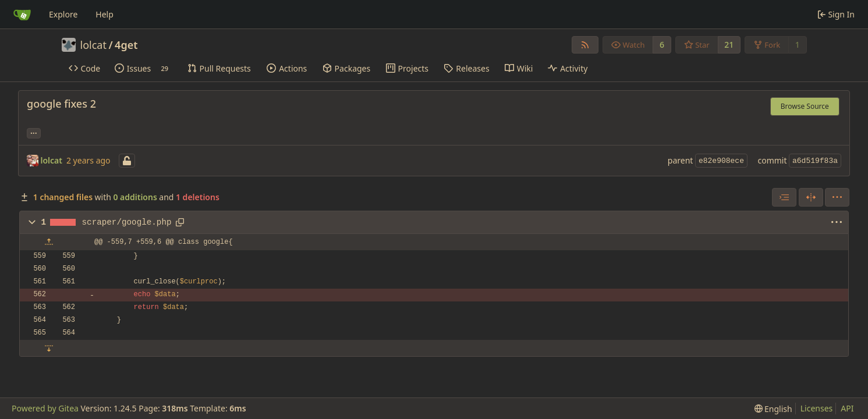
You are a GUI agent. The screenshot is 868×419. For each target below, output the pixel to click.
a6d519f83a (815, 161)
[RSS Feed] (585, 45)
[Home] (22, 15)
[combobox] (784, 197)
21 (729, 45)
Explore (63, 14)
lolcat (93, 45)
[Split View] (811, 197)
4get (126, 45)
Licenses (817, 408)
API (847, 408)
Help (104, 14)
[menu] (837, 197)
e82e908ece (721, 161)
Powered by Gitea (45, 408)
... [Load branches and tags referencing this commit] (34, 132)
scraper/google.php (127, 222)
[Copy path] (180, 222)
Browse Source (805, 106)
